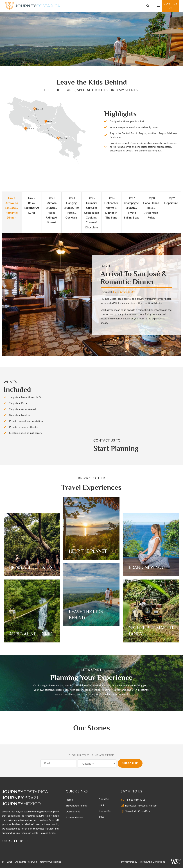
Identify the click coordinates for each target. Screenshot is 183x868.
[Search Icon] (148, 6)
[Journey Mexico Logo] (23, 804)
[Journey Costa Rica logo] (27, 791)
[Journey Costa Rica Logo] (33, 6)
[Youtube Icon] (29, 841)
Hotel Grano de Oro (124, 292)
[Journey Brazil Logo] (29, 797)
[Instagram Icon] (23, 841)
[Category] (97, 763)
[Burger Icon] (158, 6)
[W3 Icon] (176, 862)
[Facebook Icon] (16, 841)
